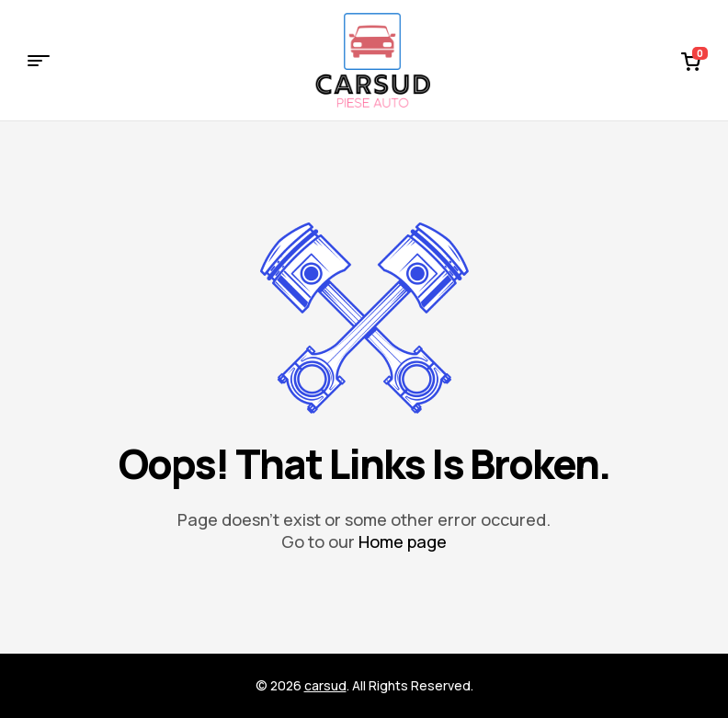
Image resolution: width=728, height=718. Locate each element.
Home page (403, 541)
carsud (325, 685)
